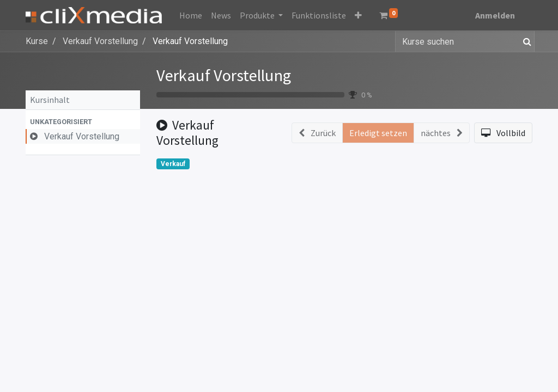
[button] (358, 15)
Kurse (37, 41)
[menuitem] (191, 15)
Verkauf (173, 164)
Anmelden (495, 15)
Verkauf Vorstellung (224, 75)
